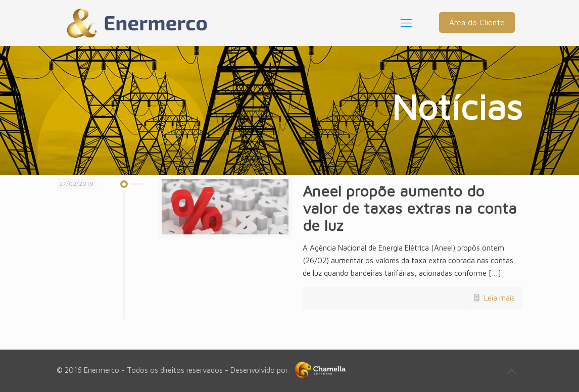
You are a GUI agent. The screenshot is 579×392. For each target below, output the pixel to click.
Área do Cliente (477, 22)
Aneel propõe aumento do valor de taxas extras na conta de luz (410, 208)
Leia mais (499, 298)
